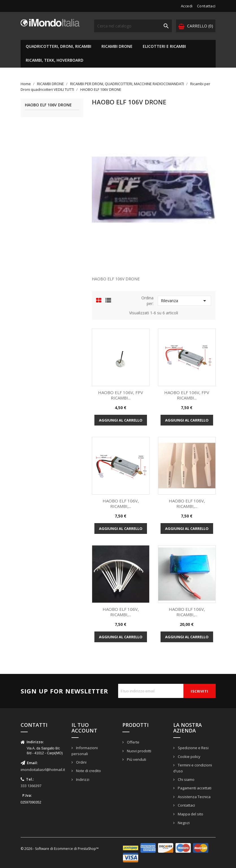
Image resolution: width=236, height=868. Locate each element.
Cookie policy (189, 757)
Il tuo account (84, 728)
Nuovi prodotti (139, 751)
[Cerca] (133, 26)
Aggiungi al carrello (121, 420)
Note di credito (88, 771)
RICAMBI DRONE (117, 46)
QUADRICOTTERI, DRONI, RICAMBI (59, 46)
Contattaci (206, 6)
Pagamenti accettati (194, 788)
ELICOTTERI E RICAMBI (164, 46)
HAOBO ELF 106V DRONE (48, 105)
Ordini (81, 762)
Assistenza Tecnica (194, 797)
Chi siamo (186, 779)
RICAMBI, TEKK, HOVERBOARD (55, 60)
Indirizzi (82, 779)
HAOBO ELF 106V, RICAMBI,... (121, 504)
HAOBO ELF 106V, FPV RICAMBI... (121, 395)
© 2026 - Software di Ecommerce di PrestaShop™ (60, 849)
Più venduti (136, 759)
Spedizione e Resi (193, 748)
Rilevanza (184, 301)
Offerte (133, 742)
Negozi (183, 823)
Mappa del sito (190, 814)
